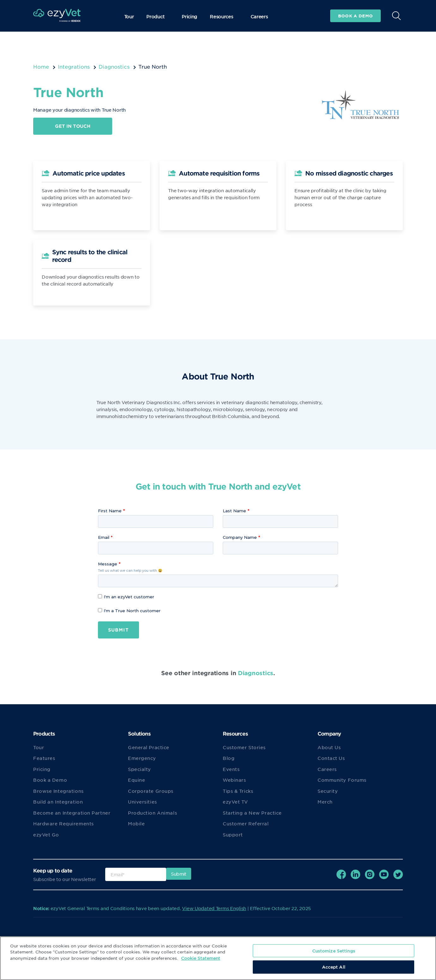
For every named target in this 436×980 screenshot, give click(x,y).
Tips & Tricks (238, 791)
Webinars (234, 780)
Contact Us (331, 758)
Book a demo (355, 16)
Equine (136, 780)
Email (104, 537)
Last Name (234, 511)
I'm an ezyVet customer (126, 597)
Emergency (142, 758)
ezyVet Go (46, 835)
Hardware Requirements (64, 824)
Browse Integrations (58, 791)
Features (44, 758)
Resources (224, 16)
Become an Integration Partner (72, 813)
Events (231, 769)
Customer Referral (246, 824)
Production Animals (152, 813)
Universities (142, 802)
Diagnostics (114, 66)
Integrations (74, 66)
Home (41, 66)
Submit (118, 630)
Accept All (334, 967)
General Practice (149, 747)
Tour (129, 16)
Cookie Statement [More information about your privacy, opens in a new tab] (201, 958)
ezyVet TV (235, 802)
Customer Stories (244, 747)
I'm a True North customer (129, 611)
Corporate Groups (151, 791)
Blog (229, 758)
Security (328, 791)
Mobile (136, 824)
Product (158, 16)
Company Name (240, 537)
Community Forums (342, 780)
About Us (329, 747)
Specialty (139, 769)
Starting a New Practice (252, 813)
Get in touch (73, 126)
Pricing (189, 16)
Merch (325, 802)
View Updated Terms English (214, 908)
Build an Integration (58, 802)
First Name (110, 511)
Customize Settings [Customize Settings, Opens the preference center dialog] (334, 951)
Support (233, 835)
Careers (259, 16)
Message (108, 564)
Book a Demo (50, 780)
